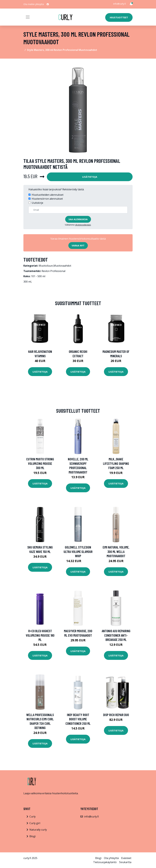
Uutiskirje (37, 203)
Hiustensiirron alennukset (47, 199)
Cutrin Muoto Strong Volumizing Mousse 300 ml (40, 463)
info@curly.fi (120, 4)
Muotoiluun (46, 266)
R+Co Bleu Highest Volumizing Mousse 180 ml (40, 635)
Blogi (33, 836)
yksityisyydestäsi (83, 225)
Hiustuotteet (119, 17)
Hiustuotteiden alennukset (48, 195)
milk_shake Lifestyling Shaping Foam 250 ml (116, 463)
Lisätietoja (90, 177)
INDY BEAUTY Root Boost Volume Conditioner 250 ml (78, 719)
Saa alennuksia (78, 219)
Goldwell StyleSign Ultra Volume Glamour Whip (78, 552)
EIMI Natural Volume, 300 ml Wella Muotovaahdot (116, 552)
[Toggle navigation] (28, 17)
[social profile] (48, 4)
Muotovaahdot (62, 266)
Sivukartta (125, 862)
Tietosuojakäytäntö (105, 862)
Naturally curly (38, 830)
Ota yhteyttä (111, 858)
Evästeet (126, 858)
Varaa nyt (78, 246)
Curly (33, 817)
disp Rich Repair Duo (116, 715)
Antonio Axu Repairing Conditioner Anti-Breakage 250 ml (116, 635)
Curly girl (35, 823)
